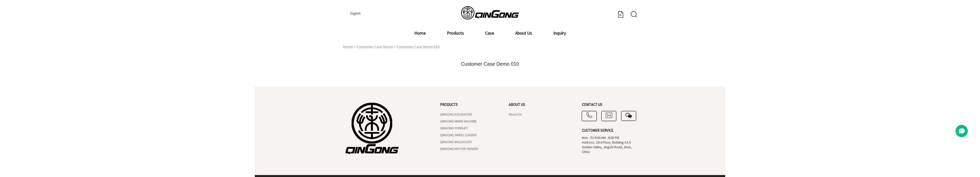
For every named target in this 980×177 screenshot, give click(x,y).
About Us (524, 33)
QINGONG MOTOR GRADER (459, 149)
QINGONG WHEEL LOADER (458, 135)
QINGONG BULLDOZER (456, 142)
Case (490, 33)
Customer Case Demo (375, 47)
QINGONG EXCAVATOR (456, 115)
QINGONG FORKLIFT (454, 128)
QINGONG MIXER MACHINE (458, 121)
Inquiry (559, 33)
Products (455, 33)
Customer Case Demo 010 (418, 47)
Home (420, 33)
